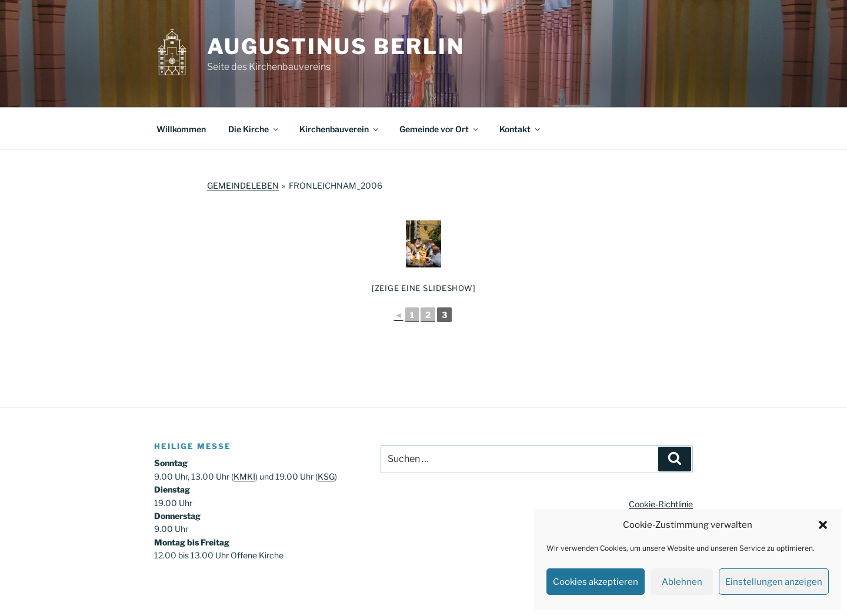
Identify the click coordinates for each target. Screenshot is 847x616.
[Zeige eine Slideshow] (424, 288)
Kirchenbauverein (340, 129)
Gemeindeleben (243, 185)
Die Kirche (254, 129)
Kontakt (521, 129)
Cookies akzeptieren (596, 582)
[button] (823, 525)
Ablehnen (682, 582)
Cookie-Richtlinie (661, 504)
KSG (326, 476)
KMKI (244, 476)
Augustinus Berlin (336, 46)
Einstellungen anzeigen (774, 582)
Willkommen (181, 129)
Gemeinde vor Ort (440, 129)
